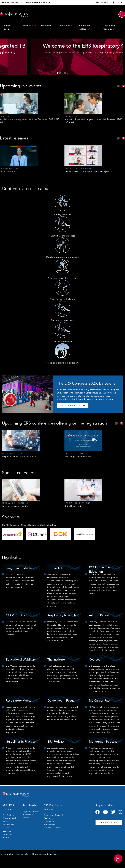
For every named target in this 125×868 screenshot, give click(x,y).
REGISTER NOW (73, 405)
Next (124, 86)
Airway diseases (63, 215)
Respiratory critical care (63, 299)
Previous (118, 86)
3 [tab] (63, 73)
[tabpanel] (63, 57)
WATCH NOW (63, 67)
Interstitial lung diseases (62, 236)
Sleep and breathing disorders (63, 363)
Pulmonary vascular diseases (63, 278)
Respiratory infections (63, 320)
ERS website (12, 3)
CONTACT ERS (109, 822)
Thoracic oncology (63, 342)
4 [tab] (65, 73)
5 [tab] (68, 73)
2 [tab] (60, 73)
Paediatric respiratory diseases (62, 257)
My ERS (104, 3)
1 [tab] (57, 73)
